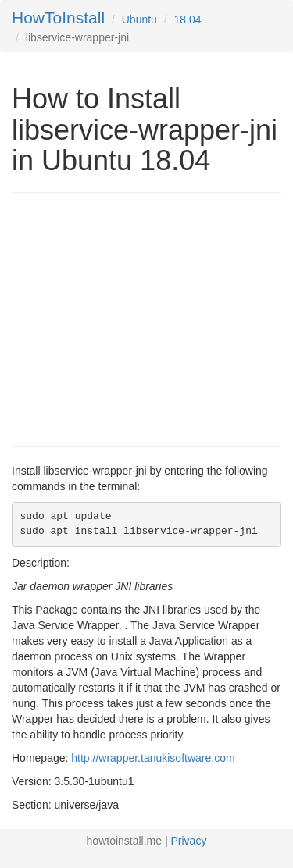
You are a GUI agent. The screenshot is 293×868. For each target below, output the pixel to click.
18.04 (188, 20)
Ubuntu (139, 20)
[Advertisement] (143, 318)
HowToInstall (58, 18)
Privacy (189, 841)
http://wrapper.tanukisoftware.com (153, 758)
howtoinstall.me (125, 841)
